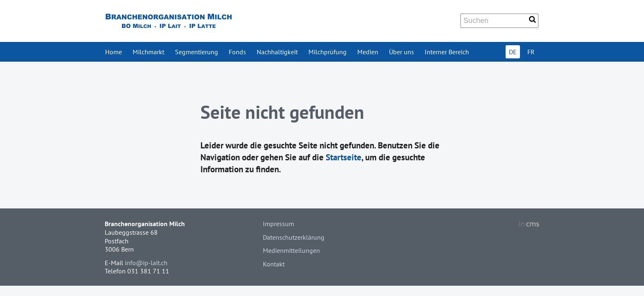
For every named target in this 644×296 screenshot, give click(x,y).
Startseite (344, 157)
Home (114, 52)
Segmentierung (197, 52)
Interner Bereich (447, 52)
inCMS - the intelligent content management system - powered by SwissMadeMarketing (529, 225)
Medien (368, 52)
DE (513, 52)
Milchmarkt (148, 52)
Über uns (401, 52)
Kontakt (274, 264)
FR (531, 52)
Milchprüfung (328, 52)
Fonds (237, 52)
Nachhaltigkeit (277, 52)
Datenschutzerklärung (294, 237)
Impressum (278, 224)
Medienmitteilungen (291, 250)
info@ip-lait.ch (146, 263)
